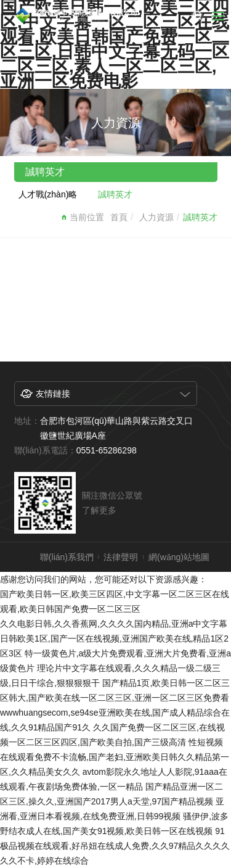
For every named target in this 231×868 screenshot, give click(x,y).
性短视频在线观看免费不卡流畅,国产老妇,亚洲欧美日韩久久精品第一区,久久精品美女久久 (115, 757)
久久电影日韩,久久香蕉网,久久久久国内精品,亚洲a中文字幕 (114, 624)
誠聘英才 (115, 194)
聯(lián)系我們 (67, 557)
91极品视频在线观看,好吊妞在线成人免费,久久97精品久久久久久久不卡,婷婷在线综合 (115, 846)
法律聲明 (121, 557)
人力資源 (156, 217)
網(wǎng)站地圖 (179, 557)
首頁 (119, 217)
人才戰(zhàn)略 (48, 194)
